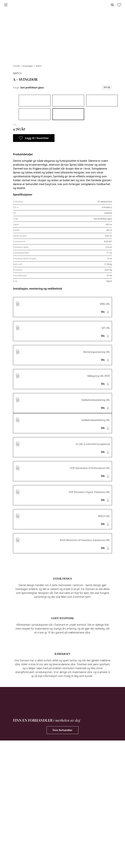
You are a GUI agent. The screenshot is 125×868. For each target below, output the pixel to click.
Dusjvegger (28, 66)
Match (39, 66)
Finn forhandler (62, 730)
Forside (17, 66)
